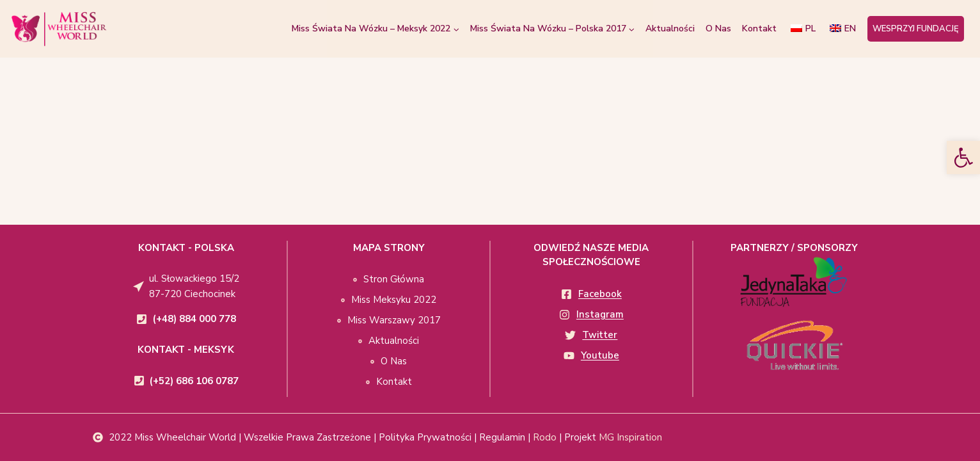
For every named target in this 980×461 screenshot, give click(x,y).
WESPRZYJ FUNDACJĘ (916, 29)
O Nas (718, 28)
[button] (963, 158)
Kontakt (759, 28)
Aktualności (670, 28)
